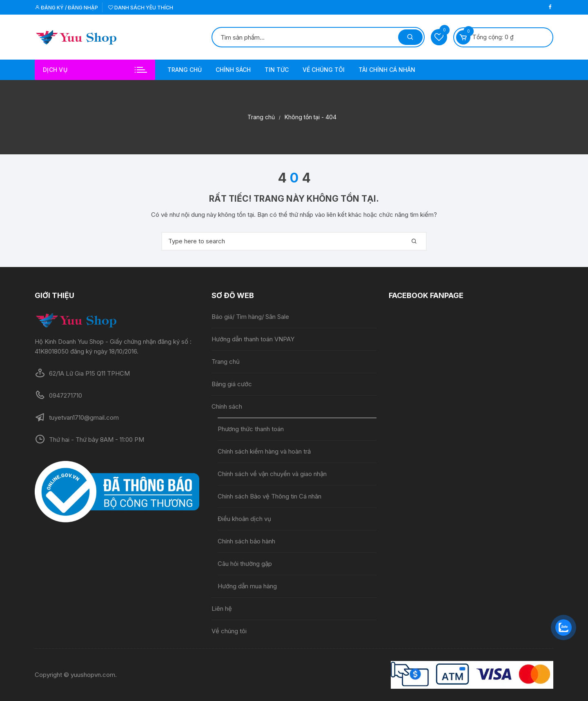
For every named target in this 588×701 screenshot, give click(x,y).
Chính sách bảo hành (246, 541)
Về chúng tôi (324, 70)
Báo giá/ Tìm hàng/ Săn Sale (250, 317)
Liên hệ (222, 609)
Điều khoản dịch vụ (244, 519)
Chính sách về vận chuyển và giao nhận (273, 474)
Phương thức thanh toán (251, 429)
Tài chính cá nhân (387, 70)
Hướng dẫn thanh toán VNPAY (253, 339)
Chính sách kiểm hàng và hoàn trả (264, 451)
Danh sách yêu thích (141, 8)
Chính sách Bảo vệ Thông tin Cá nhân (269, 496)
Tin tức (277, 70)
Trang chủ (185, 70)
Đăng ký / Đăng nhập (66, 8)
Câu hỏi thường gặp (245, 564)
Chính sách (233, 70)
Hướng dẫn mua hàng (247, 586)
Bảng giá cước (232, 384)
